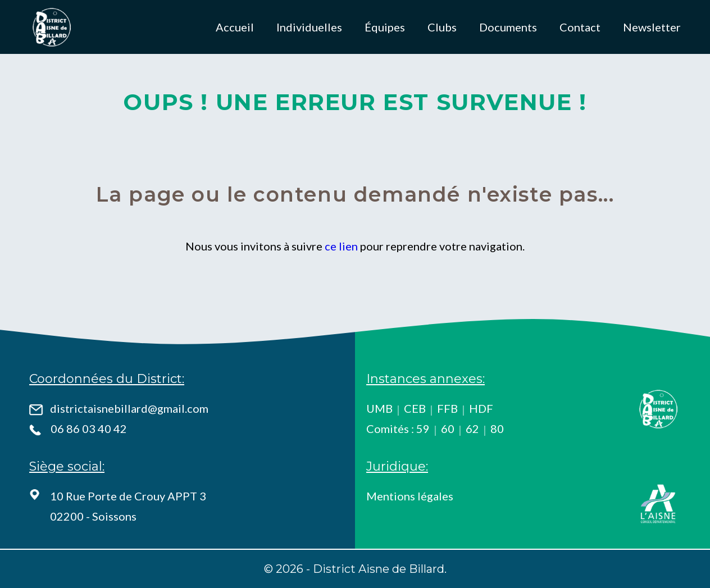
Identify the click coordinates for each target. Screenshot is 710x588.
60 (448, 429)
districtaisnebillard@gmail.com (129, 408)
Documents (508, 27)
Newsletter (652, 27)
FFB (447, 408)
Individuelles (309, 27)
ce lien (341, 246)
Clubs (442, 27)
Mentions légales (410, 496)
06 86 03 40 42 (89, 429)
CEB (415, 408)
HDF (481, 408)
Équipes (385, 27)
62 (472, 429)
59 (423, 429)
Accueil (235, 27)
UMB (379, 408)
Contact (580, 27)
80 (497, 429)
